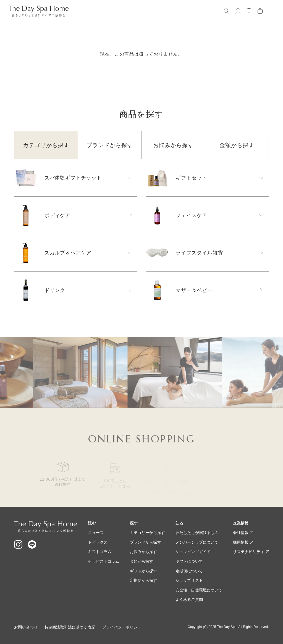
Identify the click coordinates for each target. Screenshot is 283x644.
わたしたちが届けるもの (197, 533)
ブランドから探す (146, 542)
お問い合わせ (26, 627)
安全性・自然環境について (199, 590)
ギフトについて (189, 561)
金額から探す (142, 561)
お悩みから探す (144, 552)
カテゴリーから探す (147, 533)
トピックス (98, 542)
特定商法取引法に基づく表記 (70, 627)
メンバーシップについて (197, 542)
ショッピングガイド (193, 552)
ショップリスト (189, 580)
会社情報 (243, 533)
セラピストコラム (103, 561)
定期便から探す (144, 580)
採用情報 (243, 542)
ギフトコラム (100, 552)
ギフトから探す (144, 571)
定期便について (189, 571)
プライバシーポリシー (122, 627)
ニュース (96, 533)
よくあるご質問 (189, 599)
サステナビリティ (251, 552)
